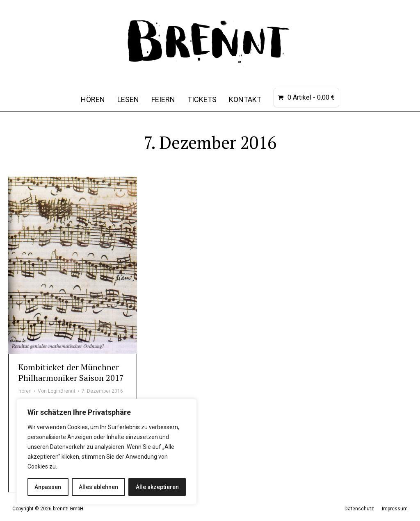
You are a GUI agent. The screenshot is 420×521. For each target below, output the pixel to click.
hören (25, 391)
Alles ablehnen (98, 487)
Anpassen (48, 487)
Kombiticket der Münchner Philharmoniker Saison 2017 (71, 372)
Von (57, 391)
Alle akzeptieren (157, 487)
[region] (107, 452)
